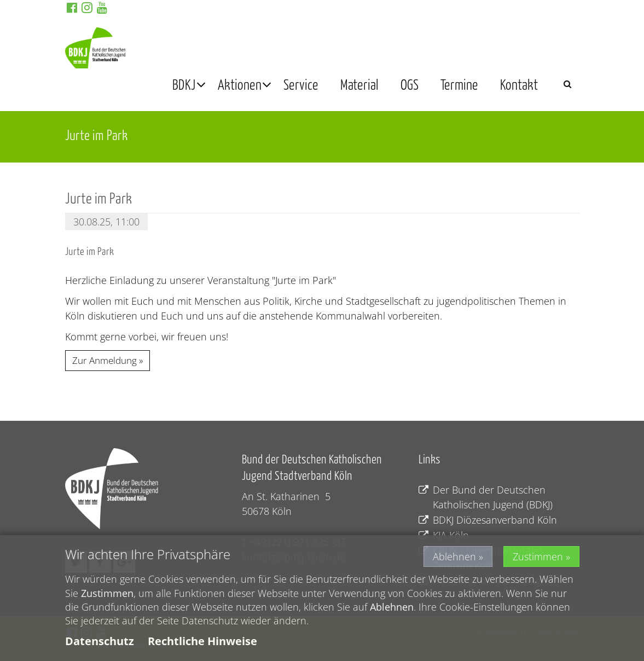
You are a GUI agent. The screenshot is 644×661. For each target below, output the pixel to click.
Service (301, 84)
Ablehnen (454, 557)
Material (359, 84)
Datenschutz (100, 641)
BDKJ (184, 84)
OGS (410, 84)
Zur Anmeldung (105, 360)
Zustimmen (538, 557)
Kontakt (519, 84)
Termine (459, 84)
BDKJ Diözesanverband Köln (488, 520)
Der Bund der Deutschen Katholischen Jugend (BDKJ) (486, 498)
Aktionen (240, 84)
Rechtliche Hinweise (202, 641)
